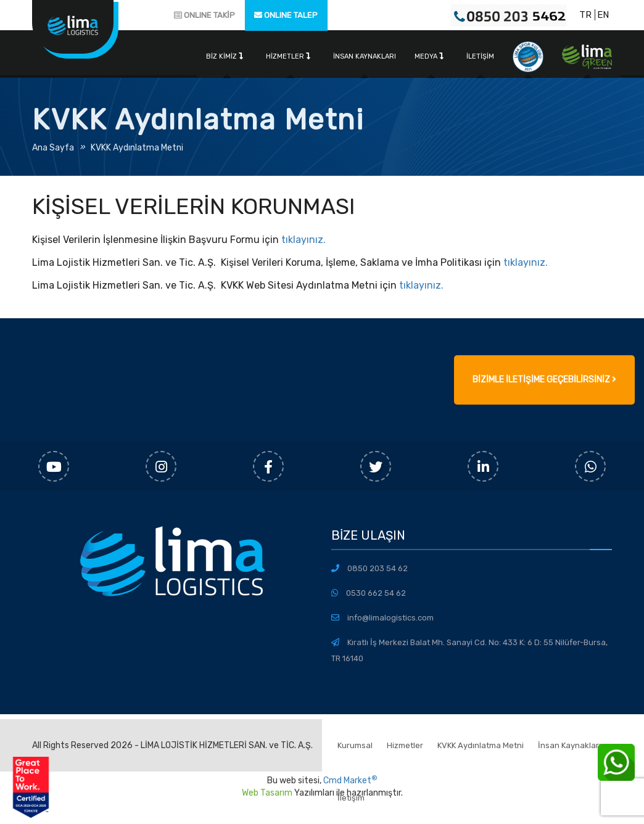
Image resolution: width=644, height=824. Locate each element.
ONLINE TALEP (286, 15)
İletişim (480, 56)
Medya (429, 56)
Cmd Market (350, 781)
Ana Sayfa (53, 148)
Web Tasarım (267, 793)
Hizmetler (288, 56)
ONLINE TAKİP (204, 15)
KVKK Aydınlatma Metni (137, 148)
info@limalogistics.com (390, 618)
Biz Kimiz (225, 56)
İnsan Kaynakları (365, 56)
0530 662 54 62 (376, 593)
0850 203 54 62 (378, 568)
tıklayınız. (302, 240)
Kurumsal (355, 745)
